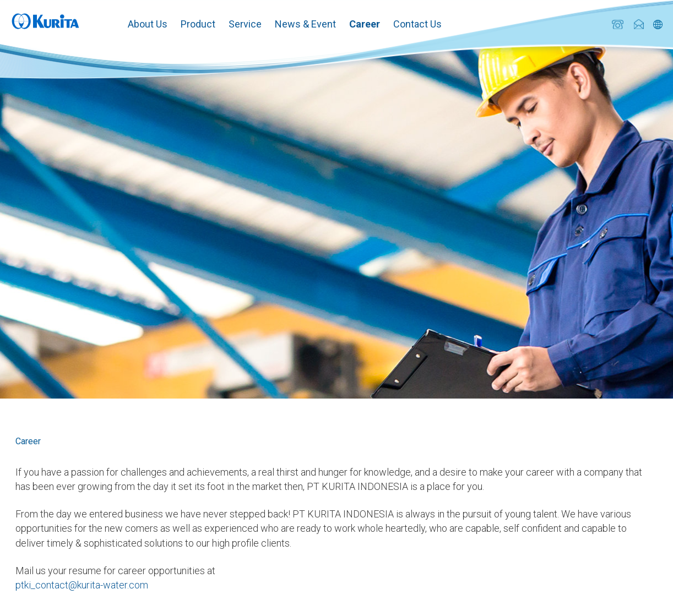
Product (198, 24)
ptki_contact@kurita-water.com (639, 24)
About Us (148, 24)
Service (245, 24)
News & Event (305, 24)
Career (365, 24)
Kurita (45, 20)
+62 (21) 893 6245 (618, 24)
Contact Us (417, 24)
